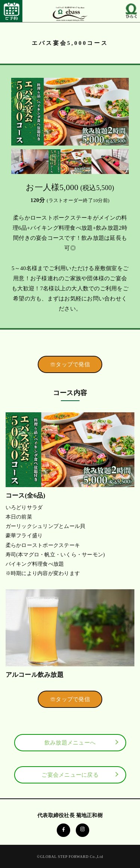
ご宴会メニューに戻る (70, 775)
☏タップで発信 (70, 364)
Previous (16, 159)
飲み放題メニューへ (70, 743)
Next (124, 159)
